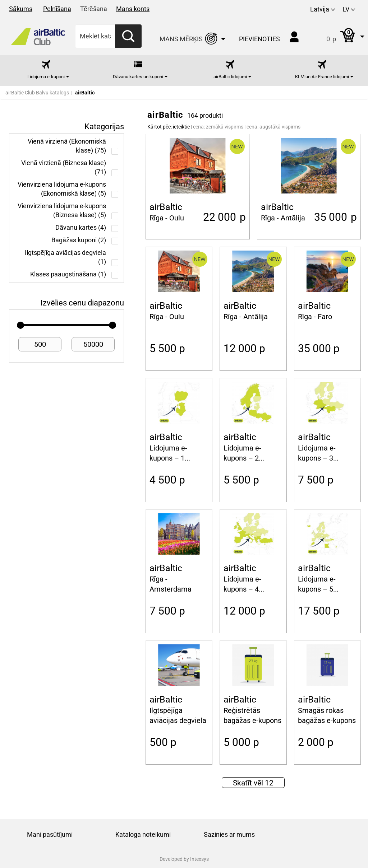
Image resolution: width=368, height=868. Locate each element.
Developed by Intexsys (184, 859)
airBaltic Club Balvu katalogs (37, 93)
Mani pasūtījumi (50, 834)
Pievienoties (259, 39)
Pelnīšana (57, 9)
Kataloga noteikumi (143, 834)
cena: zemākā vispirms (218, 127)
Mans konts (133, 9)
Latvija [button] (323, 9)
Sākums (21, 9)
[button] (338, 36)
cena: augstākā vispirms (273, 127)
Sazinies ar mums (229, 834)
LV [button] (349, 9)
